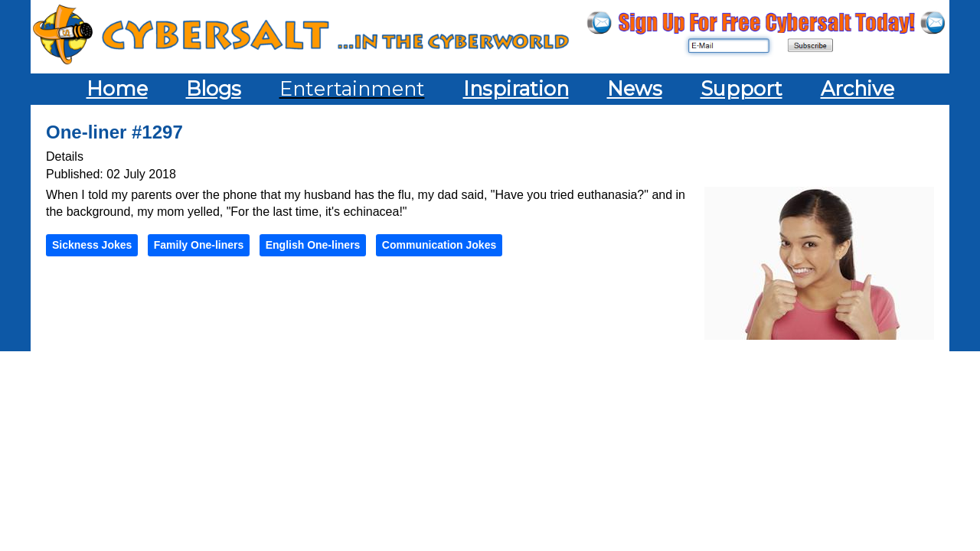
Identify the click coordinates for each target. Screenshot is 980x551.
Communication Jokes (439, 245)
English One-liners (313, 245)
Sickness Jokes (92, 245)
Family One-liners (199, 245)
